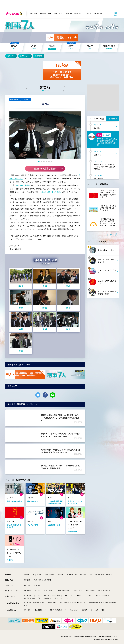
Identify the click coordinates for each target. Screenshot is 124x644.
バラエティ (43, 14)
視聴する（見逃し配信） (45, 169)
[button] (39, 162)
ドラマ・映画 (33, 14)
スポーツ (89, 14)
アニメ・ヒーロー (59, 14)
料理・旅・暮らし (99, 14)
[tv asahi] (15, 14)
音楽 (50, 14)
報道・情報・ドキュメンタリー (75, 14)
